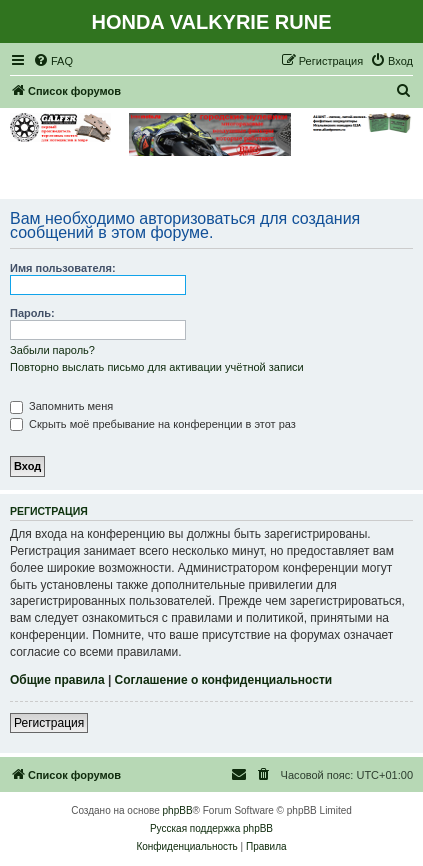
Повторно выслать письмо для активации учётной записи (157, 367)
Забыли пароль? (52, 350)
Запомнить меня (61, 406)
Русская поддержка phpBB (211, 828)
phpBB (178, 810)
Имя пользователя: (63, 268)
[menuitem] (53, 61)
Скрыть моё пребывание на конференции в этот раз (153, 424)
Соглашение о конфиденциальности (224, 680)
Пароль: (32, 313)
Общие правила (57, 680)
